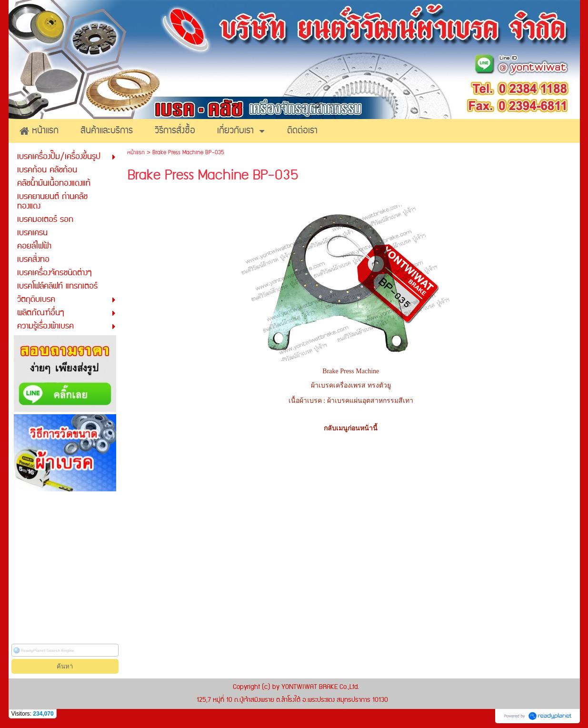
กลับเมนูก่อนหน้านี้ (351, 428)
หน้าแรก (136, 153)
